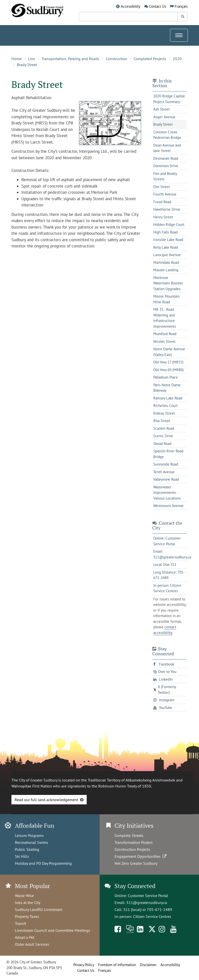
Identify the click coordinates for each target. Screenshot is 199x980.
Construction (117, 59)
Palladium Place (166, 377)
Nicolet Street (164, 341)
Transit (20, 923)
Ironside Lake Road (168, 240)
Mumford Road (165, 334)
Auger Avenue (164, 117)
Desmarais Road (166, 158)
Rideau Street (164, 413)
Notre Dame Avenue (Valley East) (169, 352)
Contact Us (158, 6)
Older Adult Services (32, 944)
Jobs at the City (28, 902)
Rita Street (162, 421)
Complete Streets (129, 835)
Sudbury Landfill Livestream (39, 909)
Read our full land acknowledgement (46, 800)
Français (181, 6)
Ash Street (161, 109)
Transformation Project (134, 842)
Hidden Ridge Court (169, 224)
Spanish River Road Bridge (168, 454)
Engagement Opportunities (141, 856)
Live (32, 59)
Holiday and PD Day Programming (43, 863)
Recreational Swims (32, 842)
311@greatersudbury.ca (147, 902)
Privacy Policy (84, 965)
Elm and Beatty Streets (165, 176)
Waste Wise (24, 896)
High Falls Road (165, 232)
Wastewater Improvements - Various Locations (167, 493)
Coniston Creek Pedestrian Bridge (167, 135)
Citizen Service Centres (152, 916)
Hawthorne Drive (167, 209)
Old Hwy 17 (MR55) (168, 362)
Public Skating (27, 849)
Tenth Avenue (164, 472)
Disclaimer (148, 965)
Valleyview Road (166, 479)
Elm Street (162, 187)
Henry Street (163, 217)
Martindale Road (166, 262)
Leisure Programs (29, 835)
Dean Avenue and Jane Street (167, 148)
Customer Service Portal (148, 896)
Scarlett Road (164, 428)
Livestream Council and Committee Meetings (53, 930)
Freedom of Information (117, 965)
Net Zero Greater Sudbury (136, 863)
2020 (177, 59)
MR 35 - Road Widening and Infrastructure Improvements (165, 318)
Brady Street (27, 65)
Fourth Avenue (165, 194)
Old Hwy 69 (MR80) (168, 370)
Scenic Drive (163, 436)
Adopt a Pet (25, 937)
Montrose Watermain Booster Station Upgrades (168, 283)
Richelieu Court (165, 406)
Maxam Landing (166, 270)
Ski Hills (22, 856)
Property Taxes (27, 916)
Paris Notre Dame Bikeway (167, 388)
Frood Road (162, 202)
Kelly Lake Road (166, 247)
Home (17, 59)
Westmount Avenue (168, 506)
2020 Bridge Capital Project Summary (169, 99)
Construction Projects (132, 849)
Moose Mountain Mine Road (166, 299)
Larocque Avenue (167, 255)
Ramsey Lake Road (168, 398)
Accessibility (131, 6)
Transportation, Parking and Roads (70, 59)
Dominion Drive (166, 166)
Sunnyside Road (166, 464)
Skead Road (162, 444)
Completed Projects (150, 59)
